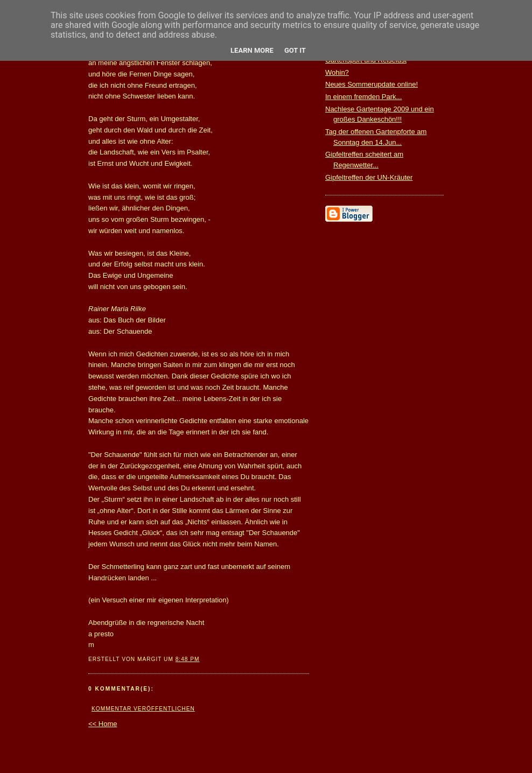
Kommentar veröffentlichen (143, 709)
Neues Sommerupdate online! (372, 84)
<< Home (103, 724)
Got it (295, 50)
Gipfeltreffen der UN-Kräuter (369, 177)
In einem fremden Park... (363, 97)
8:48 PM (188, 659)
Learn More (252, 50)
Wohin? (337, 72)
